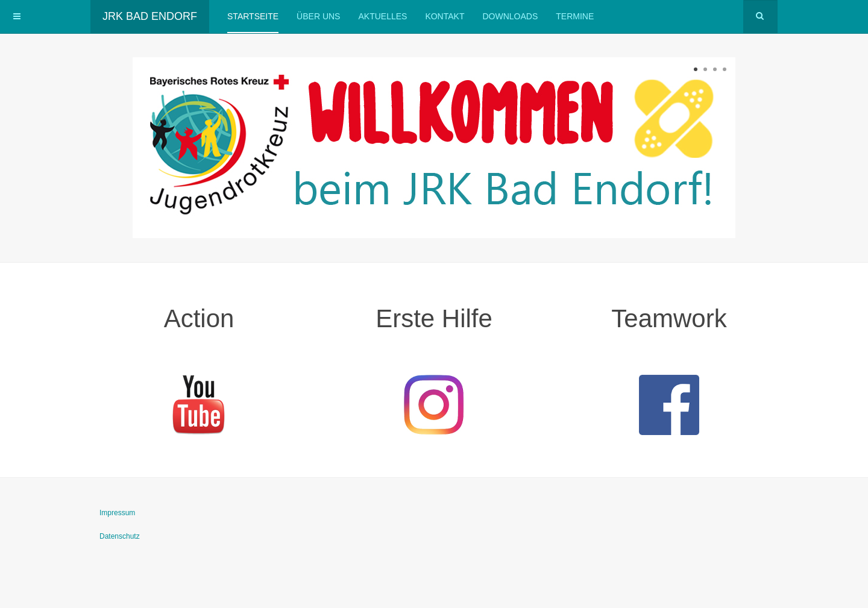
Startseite (253, 16)
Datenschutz (120, 536)
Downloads (510, 16)
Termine (575, 16)
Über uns (318, 16)
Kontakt (445, 16)
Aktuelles (382, 16)
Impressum (117, 513)
